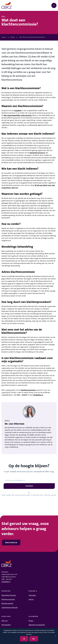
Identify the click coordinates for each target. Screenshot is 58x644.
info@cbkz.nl (38, 395)
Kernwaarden (6, 625)
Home (4, 37)
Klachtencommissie (8, 599)
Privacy (31, 621)
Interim (31, 599)
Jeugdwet (18, 111)
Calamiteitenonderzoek (10, 608)
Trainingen (32, 595)
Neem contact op (11, 542)
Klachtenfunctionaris (9, 595)
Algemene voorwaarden (37, 625)
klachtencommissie (28, 390)
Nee (34, 639)
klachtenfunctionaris (37, 153)
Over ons (5, 621)
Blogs (13, 37)
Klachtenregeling (7, 604)
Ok (24, 639)
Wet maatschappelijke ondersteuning (18, 115)
